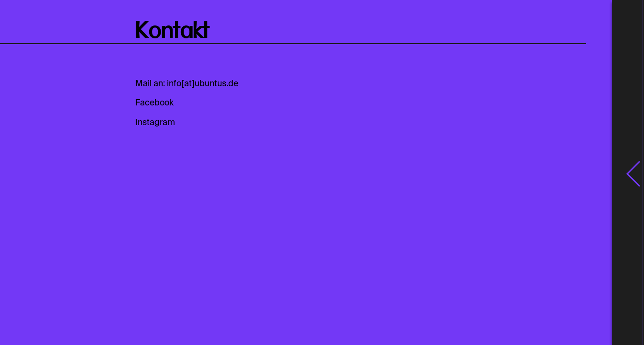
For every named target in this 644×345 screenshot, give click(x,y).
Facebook (154, 103)
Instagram (155, 123)
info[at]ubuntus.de (203, 84)
